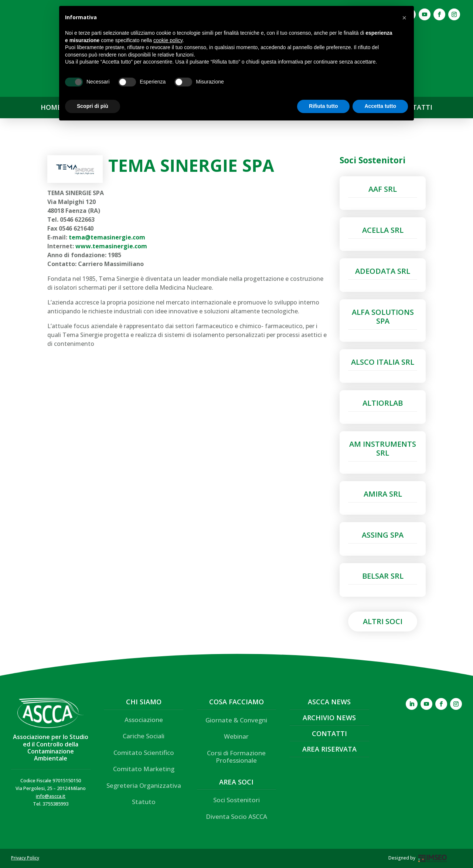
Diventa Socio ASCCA (236, 816)
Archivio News (329, 718)
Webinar (236, 736)
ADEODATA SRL (383, 271)
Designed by (402, 858)
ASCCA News (329, 702)
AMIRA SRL (383, 494)
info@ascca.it (51, 796)
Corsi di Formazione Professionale (236, 757)
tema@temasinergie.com (107, 237)
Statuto (144, 802)
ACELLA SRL (383, 230)
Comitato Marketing (144, 769)
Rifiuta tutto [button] (324, 106)
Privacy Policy (25, 858)
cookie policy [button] (168, 40)
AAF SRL (383, 189)
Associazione (144, 720)
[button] (404, 18)
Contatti (329, 733)
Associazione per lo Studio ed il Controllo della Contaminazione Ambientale (51, 748)
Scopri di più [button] (93, 106)
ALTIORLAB (383, 403)
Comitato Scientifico (144, 753)
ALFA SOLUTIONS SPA (383, 316)
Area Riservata (329, 749)
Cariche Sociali (144, 736)
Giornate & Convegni (236, 720)
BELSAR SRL (383, 576)
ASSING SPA (383, 535)
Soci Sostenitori (236, 800)
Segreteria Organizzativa (144, 785)
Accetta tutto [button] (380, 106)
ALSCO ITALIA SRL (383, 362)
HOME (51, 108)
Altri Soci (383, 621)
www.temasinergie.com (111, 246)
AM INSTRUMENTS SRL (383, 448)
